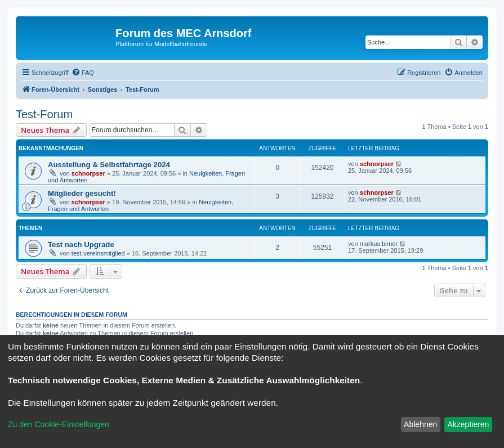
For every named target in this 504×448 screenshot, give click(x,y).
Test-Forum (44, 114)
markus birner (379, 244)
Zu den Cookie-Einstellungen (59, 424)
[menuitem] (83, 73)
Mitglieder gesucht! (82, 193)
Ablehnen (420, 424)
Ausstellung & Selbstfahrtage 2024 (109, 165)
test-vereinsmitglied (98, 253)
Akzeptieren (468, 424)
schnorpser (88, 173)
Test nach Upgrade (81, 245)
